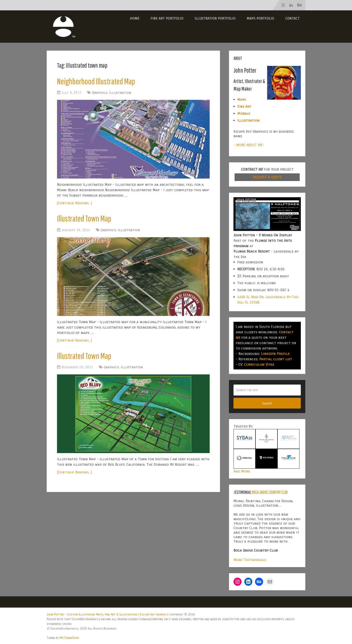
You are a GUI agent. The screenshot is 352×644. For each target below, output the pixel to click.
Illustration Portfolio (215, 18)
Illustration (120, 93)
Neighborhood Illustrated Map (96, 81)
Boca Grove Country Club (270, 492)
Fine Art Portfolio (167, 18)
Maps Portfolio (260, 18)
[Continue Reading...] (74, 203)
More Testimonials (250, 560)
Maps (242, 100)
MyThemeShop (69, 638)
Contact (293, 18)
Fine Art (244, 106)
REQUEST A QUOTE (267, 177)
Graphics (100, 93)
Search (267, 403)
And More (242, 471)
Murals (244, 113)
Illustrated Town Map (84, 218)
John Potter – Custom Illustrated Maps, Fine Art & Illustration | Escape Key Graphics (108, 614)
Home (135, 18)
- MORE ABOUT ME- (249, 145)
